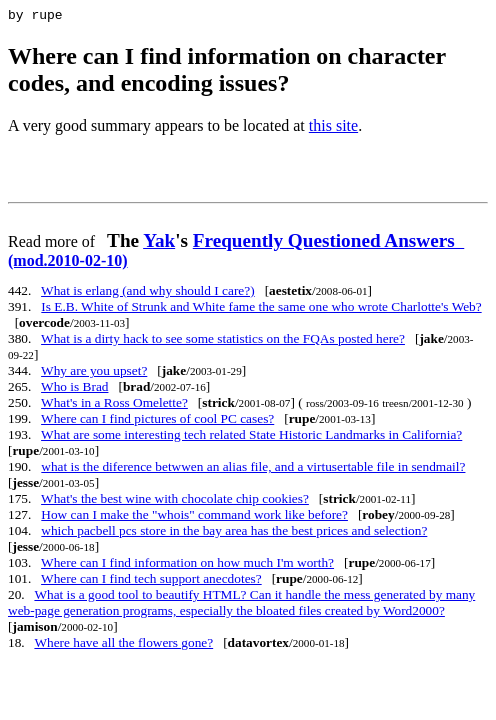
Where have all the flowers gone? (123, 645)
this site (333, 128)
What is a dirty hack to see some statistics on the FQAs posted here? (223, 341)
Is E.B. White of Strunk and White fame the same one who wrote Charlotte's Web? (261, 309)
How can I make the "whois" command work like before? (194, 517)
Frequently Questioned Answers (236, 252)
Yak (159, 243)
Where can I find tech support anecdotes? (151, 581)
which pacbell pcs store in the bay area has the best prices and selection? (234, 533)
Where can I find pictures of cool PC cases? (157, 421)
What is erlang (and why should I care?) (148, 293)
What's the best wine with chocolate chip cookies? (175, 501)
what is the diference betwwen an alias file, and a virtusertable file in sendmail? (253, 469)
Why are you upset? (94, 373)
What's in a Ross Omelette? (114, 405)
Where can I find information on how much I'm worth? (187, 565)
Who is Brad (74, 389)
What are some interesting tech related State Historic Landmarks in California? (251, 437)
